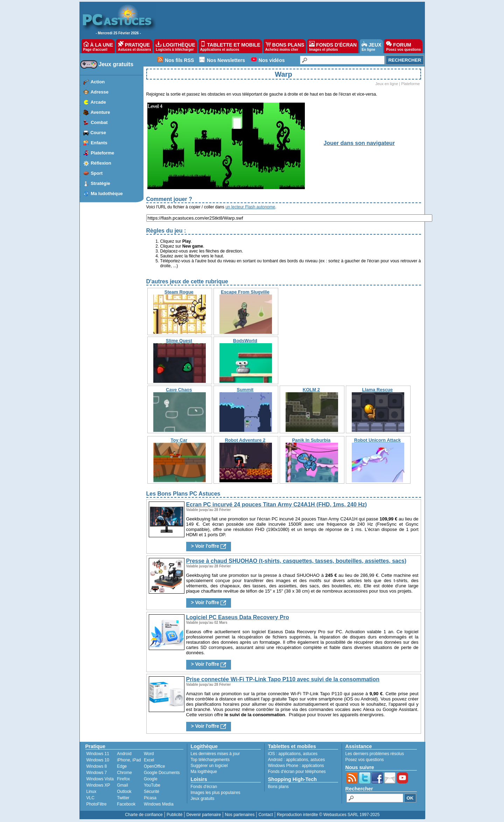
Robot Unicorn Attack (377, 440)
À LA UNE (98, 46)
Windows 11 (98, 754)
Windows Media (159, 804)
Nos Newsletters (226, 60)
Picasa (150, 798)
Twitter (123, 798)
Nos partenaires (240, 815)
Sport (97, 173)
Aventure (100, 112)
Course (98, 133)
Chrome (124, 773)
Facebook (126, 804)
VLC (90, 798)
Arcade (98, 102)
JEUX (371, 46)
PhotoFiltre (97, 804)
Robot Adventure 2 (245, 440)
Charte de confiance (144, 815)
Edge (122, 766)
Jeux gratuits (116, 64)
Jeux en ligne (387, 84)
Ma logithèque (204, 772)
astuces (310, 754)
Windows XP (98, 785)
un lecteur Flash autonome (250, 207)
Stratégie (100, 183)
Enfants (99, 143)
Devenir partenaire (204, 815)
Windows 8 (97, 766)
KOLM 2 (311, 390)
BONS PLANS (285, 46)
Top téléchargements (210, 760)
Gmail (122, 785)
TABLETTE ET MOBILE (230, 46)
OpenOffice (154, 766)
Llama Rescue (377, 390)
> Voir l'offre (209, 546)
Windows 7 (97, 773)
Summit (245, 390)
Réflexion (101, 163)
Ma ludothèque (107, 194)
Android (124, 754)
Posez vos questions (365, 760)
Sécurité (152, 792)
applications (290, 754)
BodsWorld (245, 341)
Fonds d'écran (204, 787)
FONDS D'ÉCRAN (333, 46)
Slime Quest (179, 341)
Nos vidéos (272, 60)
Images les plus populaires (216, 793)
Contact (265, 815)
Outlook (124, 792)
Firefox (123, 779)
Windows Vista (100, 779)
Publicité (174, 815)
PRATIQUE (135, 46)
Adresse (100, 92)
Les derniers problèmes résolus (375, 754)
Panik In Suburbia (311, 440)
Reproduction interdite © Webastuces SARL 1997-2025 (328, 815)
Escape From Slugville (245, 292)
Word (149, 754)
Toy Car (179, 440)
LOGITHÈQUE (175, 46)
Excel (149, 760)
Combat (99, 122)
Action (98, 82)
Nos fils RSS (179, 60)
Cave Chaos (179, 390)
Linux (92, 792)
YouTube (152, 785)
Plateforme (102, 153)
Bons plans (278, 787)
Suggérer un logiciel (209, 766)
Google (151, 779)
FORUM (403, 46)
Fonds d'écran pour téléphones (297, 772)
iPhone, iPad (129, 760)
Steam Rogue (179, 292)
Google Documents (162, 773)
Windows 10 (98, 760)
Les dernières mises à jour (215, 754)
